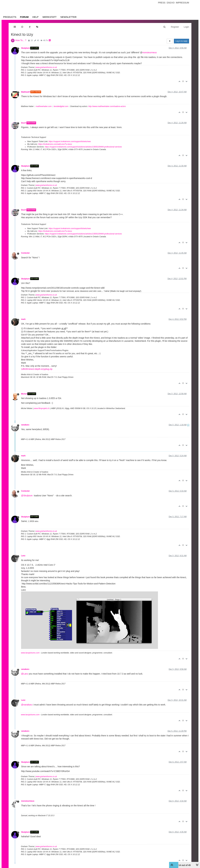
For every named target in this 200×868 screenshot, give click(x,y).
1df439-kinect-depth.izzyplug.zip (37, 369)
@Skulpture (27, 496)
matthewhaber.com (44, 106)
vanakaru (25, 425)
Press (162, 3)
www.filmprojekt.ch (42, 408)
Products (10, 17)
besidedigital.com (61, 106)
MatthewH (25, 92)
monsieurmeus (150, 52)
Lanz (23, 556)
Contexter (25, 253)
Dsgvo (171, 3)
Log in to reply (181, 41)
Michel (24, 394)
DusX (23, 123)
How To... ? (21, 40)
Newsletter (69, 17)
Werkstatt (50, 17)
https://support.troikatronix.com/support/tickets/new (70, 141)
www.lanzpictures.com (30, 653)
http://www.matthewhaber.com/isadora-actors (107, 106)
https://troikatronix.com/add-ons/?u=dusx (55, 144)
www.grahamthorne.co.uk (46, 67)
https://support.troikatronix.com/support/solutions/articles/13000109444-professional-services (83, 147)
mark (23, 319)
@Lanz (25, 674)
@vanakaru (27, 705)
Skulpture (25, 48)
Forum (24, 17)
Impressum (182, 3)
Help (35, 17)
